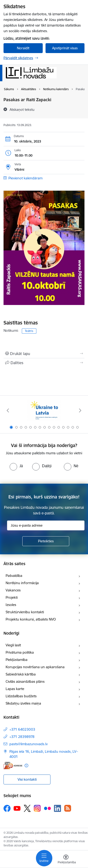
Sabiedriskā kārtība (21, 674)
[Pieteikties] (46, 541)
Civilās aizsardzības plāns (25, 681)
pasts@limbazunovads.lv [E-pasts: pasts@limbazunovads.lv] (29, 744)
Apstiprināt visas (65, 48)
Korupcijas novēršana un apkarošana (35, 667)
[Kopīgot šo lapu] (44, 363)
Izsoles (11, 605)
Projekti (12, 597)
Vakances (13, 590)
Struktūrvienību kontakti (25, 612)
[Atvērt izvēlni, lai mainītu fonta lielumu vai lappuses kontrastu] (66, 860)
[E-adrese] (13, 766)
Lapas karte (15, 689)
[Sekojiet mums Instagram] (37, 808)
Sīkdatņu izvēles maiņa (23, 703)
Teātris (29, 331)
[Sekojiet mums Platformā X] (27, 808)
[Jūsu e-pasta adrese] (46, 525)
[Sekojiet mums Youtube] (17, 808)
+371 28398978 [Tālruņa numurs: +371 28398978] (22, 737)
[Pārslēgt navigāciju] (44, 858)
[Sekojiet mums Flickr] (47, 808)
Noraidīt (23, 48)
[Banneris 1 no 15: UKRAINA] (44, 411)
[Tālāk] (80, 410)
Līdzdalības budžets (21, 696)
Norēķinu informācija (22, 583)
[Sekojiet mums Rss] (68, 808)
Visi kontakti (27, 779)
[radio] (16, 466)
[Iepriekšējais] (8, 410)
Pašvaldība (14, 576)
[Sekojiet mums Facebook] (7, 808)
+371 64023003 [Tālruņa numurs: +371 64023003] (22, 729)
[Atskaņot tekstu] (22, 109)
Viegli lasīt (13, 645)
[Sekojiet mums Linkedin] (57, 808)
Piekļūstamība (17, 660)
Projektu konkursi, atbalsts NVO (31, 619)
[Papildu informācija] (26, 766)
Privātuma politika (20, 652)
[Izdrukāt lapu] (44, 354)
